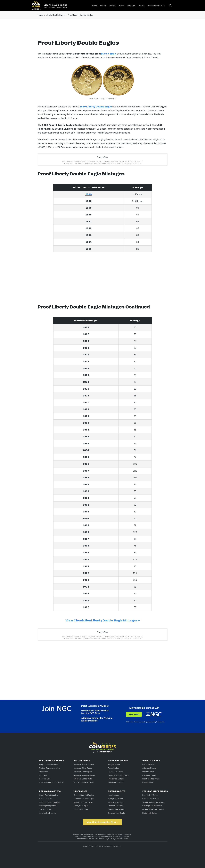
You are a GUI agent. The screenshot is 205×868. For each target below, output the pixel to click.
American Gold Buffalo (83, 779)
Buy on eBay (108, 54)
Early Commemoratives (49, 765)
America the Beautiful (48, 813)
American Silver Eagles (83, 768)
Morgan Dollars (114, 765)
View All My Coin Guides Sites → (102, 822)
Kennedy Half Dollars (151, 799)
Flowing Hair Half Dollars (152, 806)
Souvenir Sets (45, 779)
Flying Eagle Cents (116, 799)
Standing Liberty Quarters (50, 802)
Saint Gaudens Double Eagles (51, 783)
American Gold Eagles (83, 772)
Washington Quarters (48, 806)
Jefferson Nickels (149, 768)
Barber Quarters (46, 799)
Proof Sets (43, 772)
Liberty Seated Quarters (49, 795)
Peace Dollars (114, 768)
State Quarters (45, 809)
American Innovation (116, 783)
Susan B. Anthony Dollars (118, 775)
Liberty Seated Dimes (151, 779)
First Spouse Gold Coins (84, 783)
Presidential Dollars (116, 779)
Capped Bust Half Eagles (84, 795)
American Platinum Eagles (84, 775)
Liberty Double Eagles (56, 5)
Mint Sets (43, 775)
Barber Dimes (148, 783)
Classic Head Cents (116, 809)
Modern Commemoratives (50, 768)
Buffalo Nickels (148, 765)
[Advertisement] (102, 30)
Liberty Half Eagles (81, 806)
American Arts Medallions (84, 765)
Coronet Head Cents (116, 813)
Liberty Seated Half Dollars (153, 809)
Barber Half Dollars (150, 813)
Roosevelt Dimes (149, 775)
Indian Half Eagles (81, 809)
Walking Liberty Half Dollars (153, 802)
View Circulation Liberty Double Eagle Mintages (101, 620)
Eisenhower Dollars (116, 772)
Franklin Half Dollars (150, 795)
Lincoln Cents (114, 795)
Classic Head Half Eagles (84, 799)
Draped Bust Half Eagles (83, 802)
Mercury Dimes (148, 772)
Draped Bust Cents (116, 806)
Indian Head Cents (115, 802)
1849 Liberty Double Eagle (96, 107)
